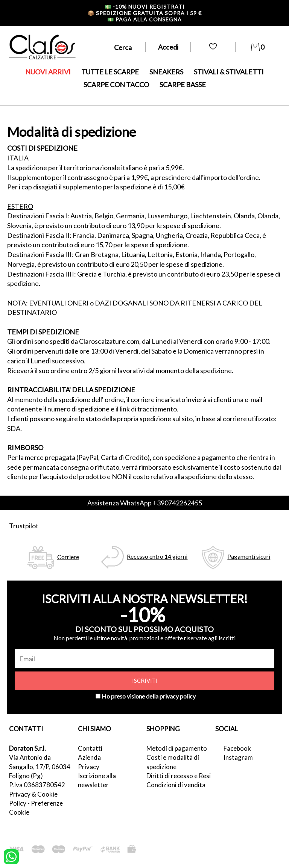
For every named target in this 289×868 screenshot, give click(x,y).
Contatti (90, 748)
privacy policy (178, 696)
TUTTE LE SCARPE (110, 72)
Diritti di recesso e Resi (179, 776)
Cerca (123, 47)
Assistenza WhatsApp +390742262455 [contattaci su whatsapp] (145, 503)
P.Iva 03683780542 (37, 785)
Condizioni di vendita (176, 785)
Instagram (238, 757)
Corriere (68, 557)
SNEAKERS (166, 72)
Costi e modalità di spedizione (173, 762)
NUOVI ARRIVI (48, 72)
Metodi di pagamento (177, 748)
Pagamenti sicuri (249, 556)
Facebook (237, 748)
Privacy (89, 767)
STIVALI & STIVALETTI (229, 72)
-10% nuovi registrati (145, 7)
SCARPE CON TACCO (116, 85)
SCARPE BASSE (183, 85)
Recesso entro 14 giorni (157, 556)
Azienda (89, 757)
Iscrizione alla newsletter (97, 780)
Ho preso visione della (149, 696)
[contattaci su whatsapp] (11, 856)
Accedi (168, 47)
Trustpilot (24, 526)
